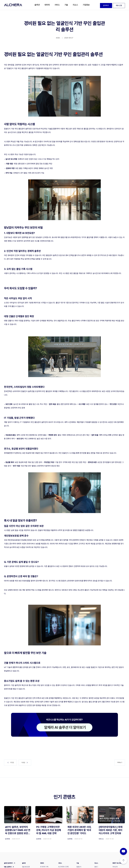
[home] (13, 5)
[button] (37, 5)
